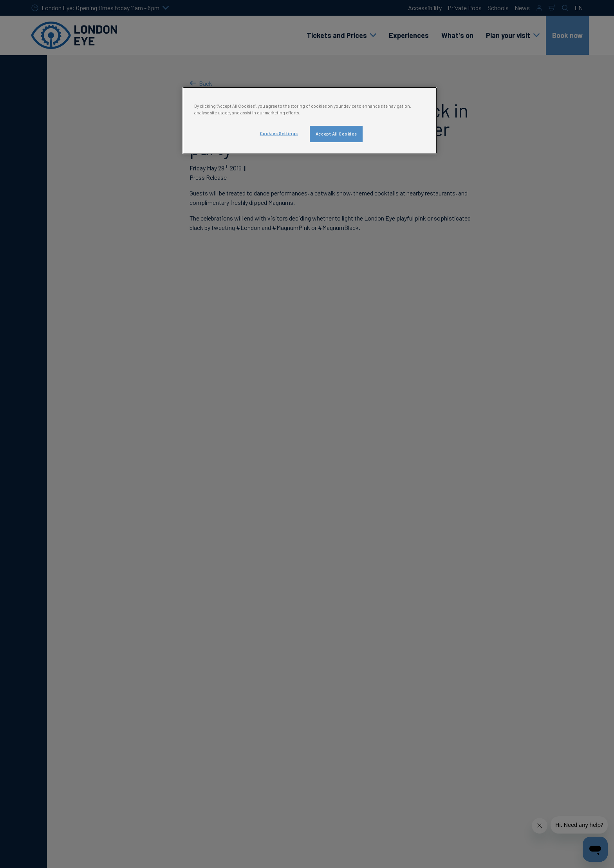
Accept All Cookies (336, 134)
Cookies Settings (279, 133)
